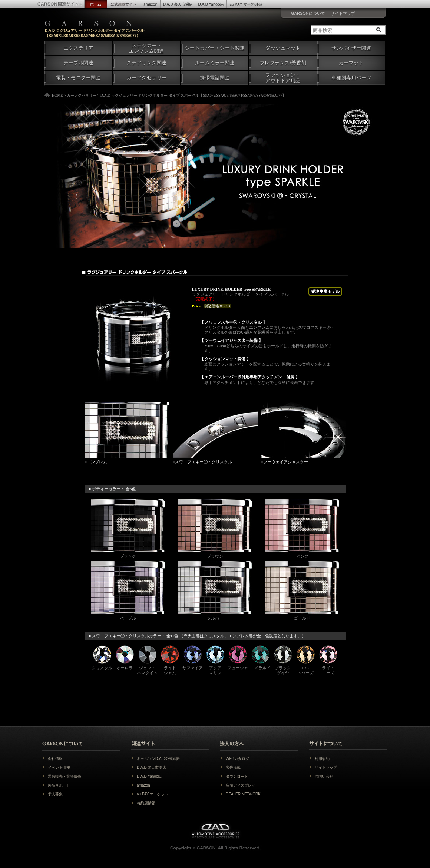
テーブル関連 (78, 63)
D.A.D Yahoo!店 (150, 776)
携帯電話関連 (215, 78)
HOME (57, 95)
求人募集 (55, 794)
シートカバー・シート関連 (215, 48)
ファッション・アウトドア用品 (283, 78)
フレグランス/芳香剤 (283, 63)
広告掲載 (233, 767)
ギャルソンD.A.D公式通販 (158, 759)
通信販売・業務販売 (64, 776)
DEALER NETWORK (243, 794)
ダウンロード (237, 776)
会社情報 (55, 759)
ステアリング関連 (147, 63)
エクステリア (78, 48)
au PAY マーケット (153, 794)
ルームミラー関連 (215, 63)
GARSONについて (308, 13)
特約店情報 (146, 803)
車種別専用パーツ (351, 78)
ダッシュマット (283, 48)
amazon (143, 785)
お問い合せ (324, 776)
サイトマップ (343, 13)
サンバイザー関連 (351, 48)
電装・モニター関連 (79, 78)
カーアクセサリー (147, 78)
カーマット (351, 63)
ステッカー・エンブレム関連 (147, 48)
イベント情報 (59, 767)
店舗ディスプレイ (241, 785)
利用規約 (322, 759)
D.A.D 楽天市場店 (151, 767)
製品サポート (59, 785)
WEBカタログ (237, 759)
